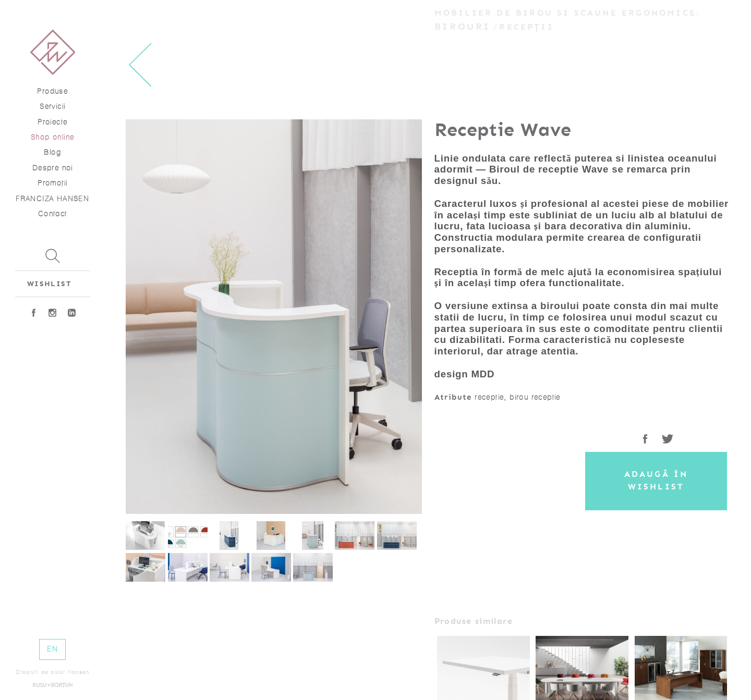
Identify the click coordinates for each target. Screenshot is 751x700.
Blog (52, 152)
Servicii (52, 107)
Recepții (526, 27)
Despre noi (53, 168)
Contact (53, 214)
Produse (52, 91)
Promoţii (52, 183)
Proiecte (52, 122)
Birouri (463, 27)
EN (52, 649)
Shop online (52, 137)
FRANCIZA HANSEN (52, 199)
